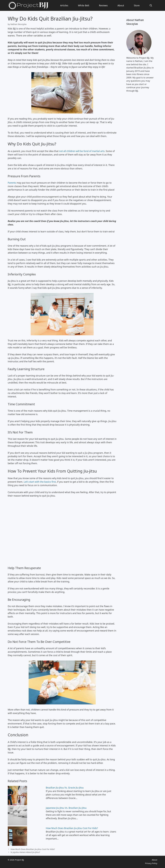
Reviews (103, 5)
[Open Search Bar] (151, 5)
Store (137, 5)
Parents (12, 183)
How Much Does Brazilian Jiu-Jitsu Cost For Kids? (72, 828)
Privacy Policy (151, 863)
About (121, 5)
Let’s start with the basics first (40, 482)
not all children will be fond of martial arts (82, 151)
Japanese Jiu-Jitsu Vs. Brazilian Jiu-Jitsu (66, 808)
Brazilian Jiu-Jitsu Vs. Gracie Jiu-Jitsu (65, 788)
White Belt (84, 5)
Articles (64, 5)
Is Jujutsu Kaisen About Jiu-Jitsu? (25, 852)
